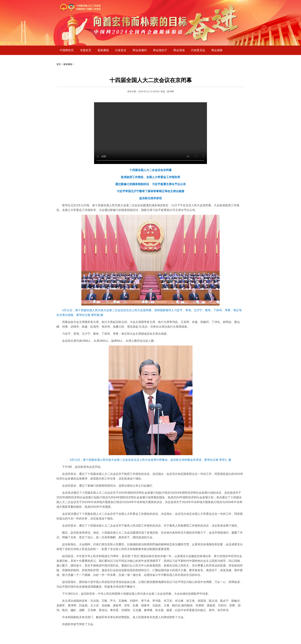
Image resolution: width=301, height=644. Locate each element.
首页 (59, 64)
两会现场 (179, 50)
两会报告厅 (160, 50)
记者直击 (121, 50)
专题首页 (86, 50)
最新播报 (103, 50)
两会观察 (217, 50)
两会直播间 (140, 50)
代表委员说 (198, 50)
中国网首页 (67, 50)
